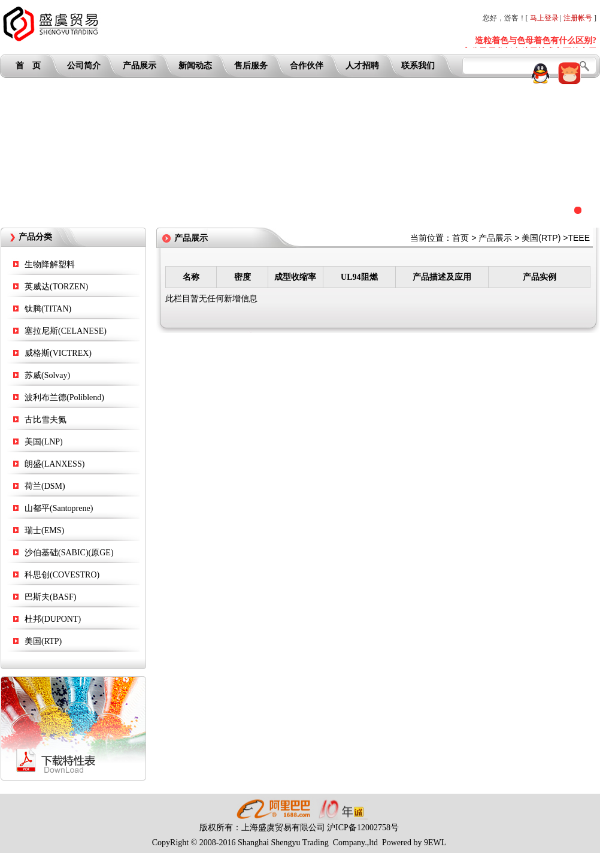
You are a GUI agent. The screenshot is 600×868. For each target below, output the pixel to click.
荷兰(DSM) (45, 486)
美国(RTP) (43, 641)
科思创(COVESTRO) (62, 575)
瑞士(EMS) (44, 530)
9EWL (435, 843)
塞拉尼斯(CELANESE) (66, 331)
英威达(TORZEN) (56, 287)
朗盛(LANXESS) (54, 464)
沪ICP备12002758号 (363, 828)
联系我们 (418, 66)
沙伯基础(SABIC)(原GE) (69, 553)
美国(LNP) (44, 442)
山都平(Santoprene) (59, 508)
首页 (460, 238)
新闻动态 (195, 66)
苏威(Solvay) (47, 375)
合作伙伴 (307, 66)
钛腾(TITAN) (48, 309)
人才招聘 (362, 66)
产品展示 (140, 66)
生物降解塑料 (50, 264)
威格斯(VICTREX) (58, 353)
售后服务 (251, 66)
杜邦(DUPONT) (53, 619)
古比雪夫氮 (46, 420)
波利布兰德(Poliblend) (64, 397)
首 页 (28, 66)
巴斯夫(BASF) (50, 597)
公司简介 (84, 66)
